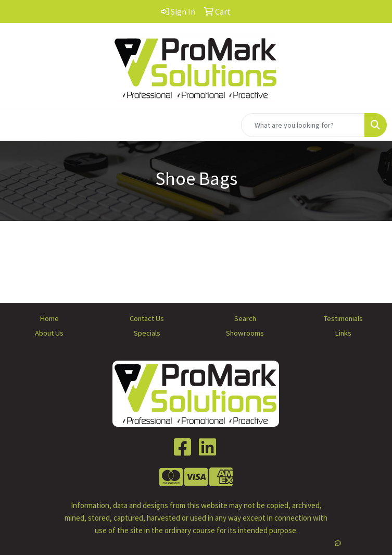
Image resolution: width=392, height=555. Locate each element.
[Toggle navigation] (16, 125)
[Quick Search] (303, 125)
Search (245, 318)
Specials (147, 333)
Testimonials (343, 318)
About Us (49, 333)
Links (343, 333)
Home (49, 318)
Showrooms (245, 333)
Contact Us (147, 318)
